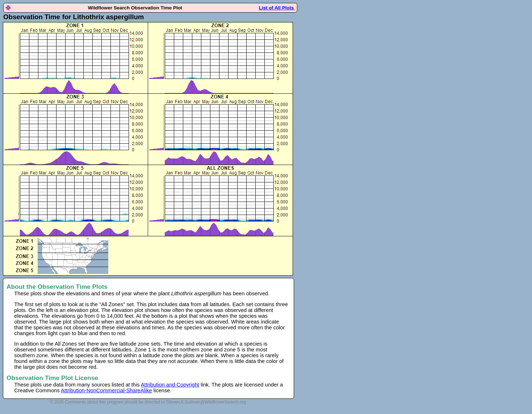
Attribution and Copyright (170, 385)
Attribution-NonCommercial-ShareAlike (106, 390)
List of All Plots (277, 8)
